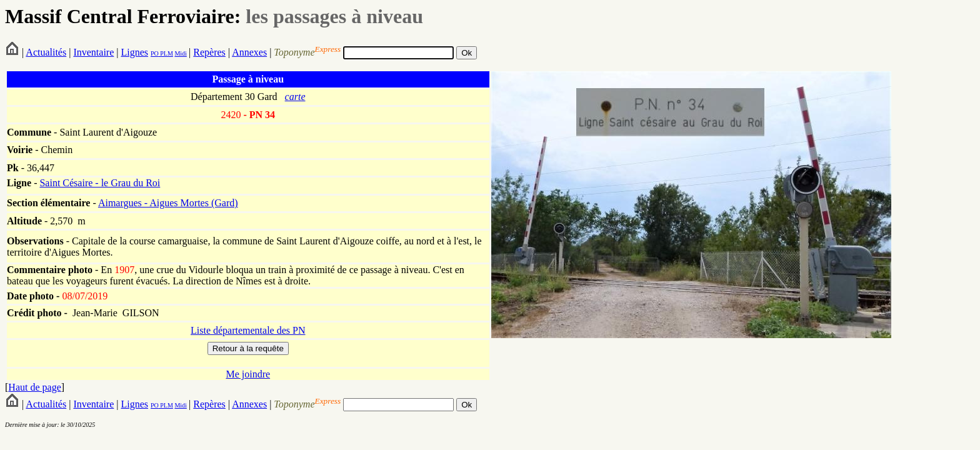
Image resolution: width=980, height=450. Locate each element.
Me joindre (248, 374)
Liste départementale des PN (248, 330)
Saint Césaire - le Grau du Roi (100, 183)
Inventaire (93, 52)
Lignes (134, 52)
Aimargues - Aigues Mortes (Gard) (168, 203)
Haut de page (34, 387)
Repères (209, 52)
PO (155, 53)
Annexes (249, 52)
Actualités (46, 52)
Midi (180, 53)
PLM (166, 53)
